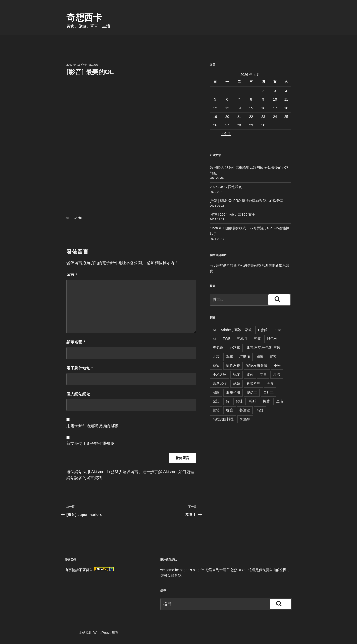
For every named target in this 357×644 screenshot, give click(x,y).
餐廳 (230, 410)
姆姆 (260, 357)
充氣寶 (218, 348)
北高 (216, 357)
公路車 (235, 348)
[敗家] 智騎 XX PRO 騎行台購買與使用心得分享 (247, 201)
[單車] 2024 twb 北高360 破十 (233, 215)
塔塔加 (245, 357)
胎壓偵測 (233, 392)
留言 (72, 275)
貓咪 (239, 401)
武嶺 (237, 383)
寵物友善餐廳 (257, 366)
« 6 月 (226, 134)
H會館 (263, 330)
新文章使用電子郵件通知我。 (92, 444)
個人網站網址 (78, 394)
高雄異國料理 (223, 419)
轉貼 (266, 401)
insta (278, 330)
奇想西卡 (84, 17)
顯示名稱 (76, 342)
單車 (230, 357)
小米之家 (220, 374)
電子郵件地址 (80, 368)
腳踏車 (252, 392)
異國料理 (253, 383)
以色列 (272, 339)
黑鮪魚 (245, 419)
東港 (277, 374)
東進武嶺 (220, 383)
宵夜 (273, 357)
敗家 (250, 374)
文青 (263, 374)
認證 (216, 401)
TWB (226, 339)
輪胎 (253, 401)
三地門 (242, 339)
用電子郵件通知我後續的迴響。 (94, 426)
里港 (280, 401)
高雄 (260, 410)
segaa (93, 65)
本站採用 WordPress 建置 (99, 633)
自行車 (268, 392)
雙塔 (216, 410)
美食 (270, 383)
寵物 (216, 366)
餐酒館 (245, 410)
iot (215, 339)
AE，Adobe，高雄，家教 (232, 330)
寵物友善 (233, 366)
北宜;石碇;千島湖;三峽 (264, 348)
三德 (257, 339)
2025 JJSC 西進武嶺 (226, 187)
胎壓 (216, 392)
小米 (277, 366)
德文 (237, 374)
